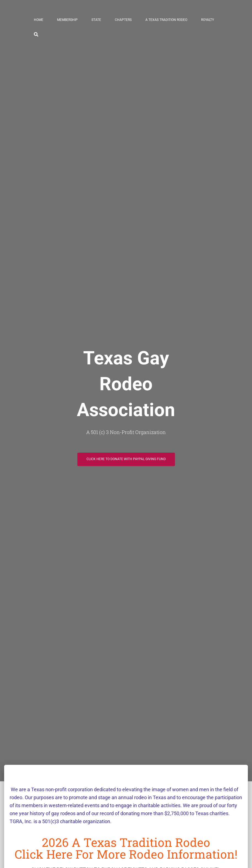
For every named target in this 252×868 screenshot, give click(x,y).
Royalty (208, 20)
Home (39, 20)
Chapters (123, 20)
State (96, 20)
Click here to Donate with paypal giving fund (126, 457)
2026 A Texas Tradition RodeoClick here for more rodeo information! (126, 848)
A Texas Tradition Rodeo (166, 20)
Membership (67, 20)
